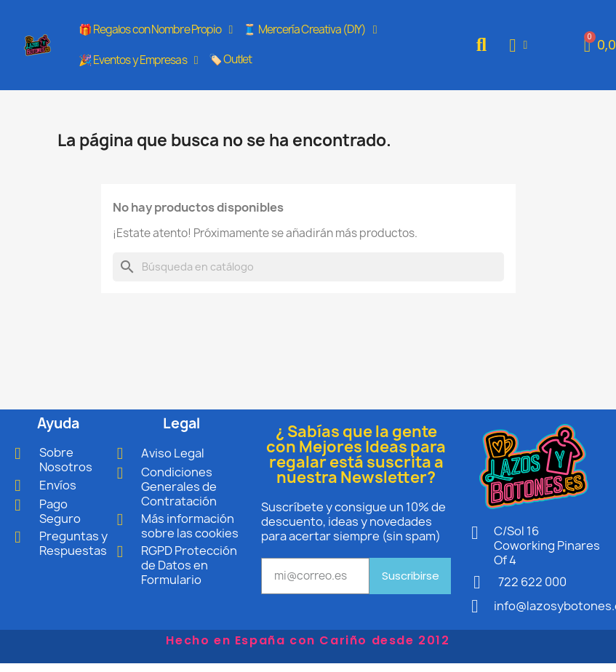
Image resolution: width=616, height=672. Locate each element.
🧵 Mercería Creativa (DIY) (309, 30)
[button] (482, 45)
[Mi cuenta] (518, 45)
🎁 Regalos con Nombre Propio (156, 30)
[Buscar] (308, 267)
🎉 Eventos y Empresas (138, 60)
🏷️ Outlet (231, 59)
